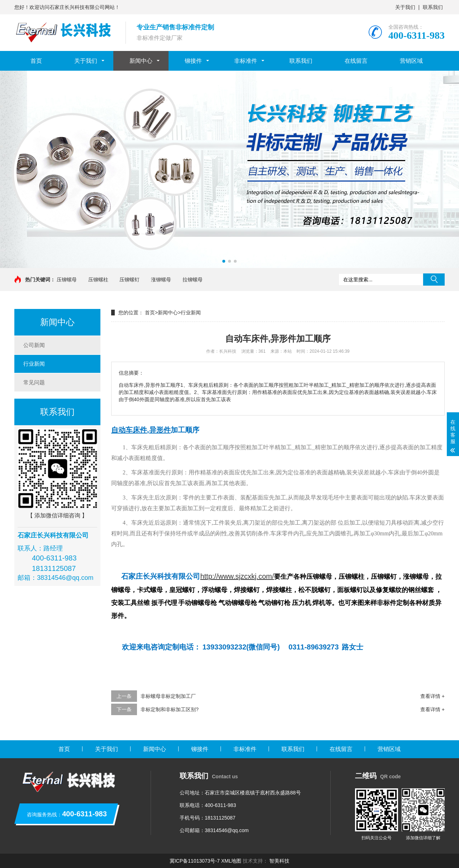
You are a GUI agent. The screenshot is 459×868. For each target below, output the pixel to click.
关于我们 (405, 7)
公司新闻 (34, 345)
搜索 (434, 280)
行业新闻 (34, 364)
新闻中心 (141, 61)
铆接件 (193, 61)
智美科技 (279, 861)
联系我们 (433, 7)
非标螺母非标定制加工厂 (168, 696)
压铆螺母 (67, 280)
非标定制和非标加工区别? (170, 709)
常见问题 (34, 382)
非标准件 (246, 61)
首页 (36, 61)
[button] (224, 261)
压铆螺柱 (98, 280)
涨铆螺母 (161, 280)
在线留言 (356, 61)
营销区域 (411, 61)
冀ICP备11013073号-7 (195, 861)
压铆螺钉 (129, 280)
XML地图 (231, 861)
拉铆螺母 (193, 280)
